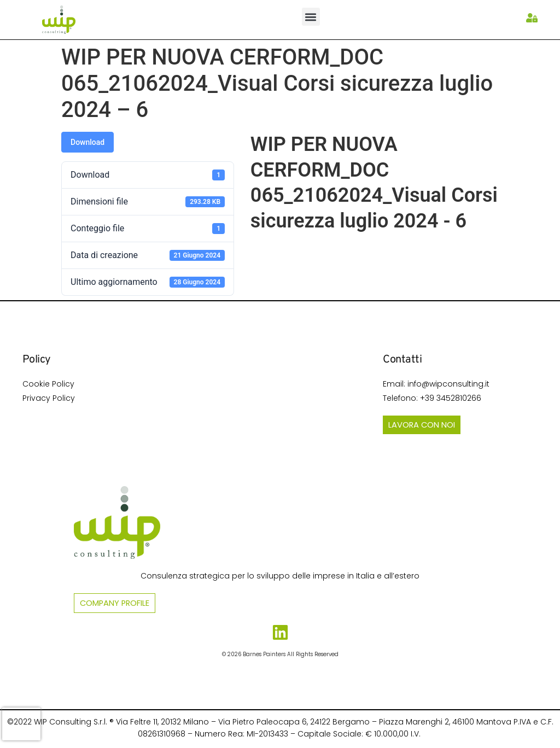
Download (87, 142)
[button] (311, 17)
